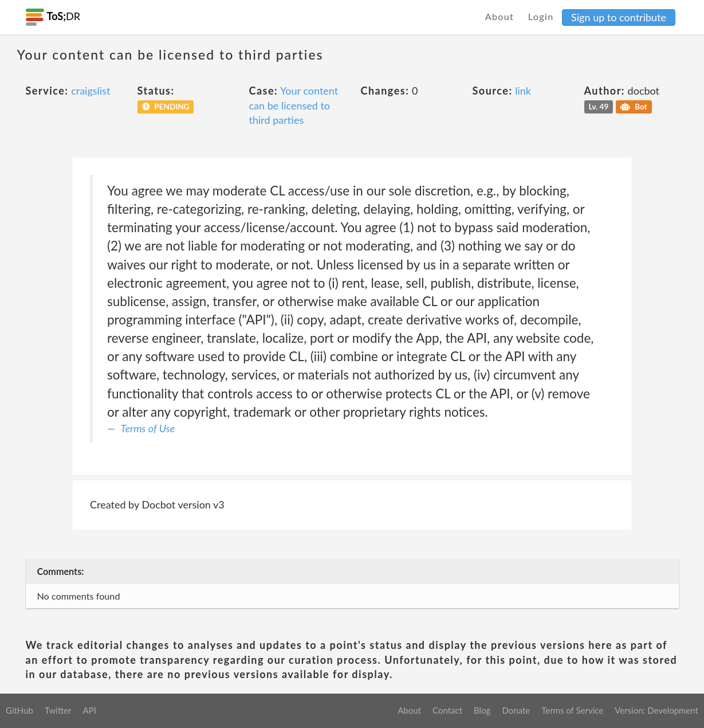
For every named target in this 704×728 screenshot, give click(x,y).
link (523, 91)
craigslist (91, 91)
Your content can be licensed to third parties (294, 105)
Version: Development (656, 710)
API (89, 710)
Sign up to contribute (619, 17)
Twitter (58, 710)
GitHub (19, 710)
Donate (516, 710)
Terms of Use (148, 428)
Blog (482, 710)
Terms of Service (572, 710)
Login (541, 16)
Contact (447, 710)
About (500, 16)
